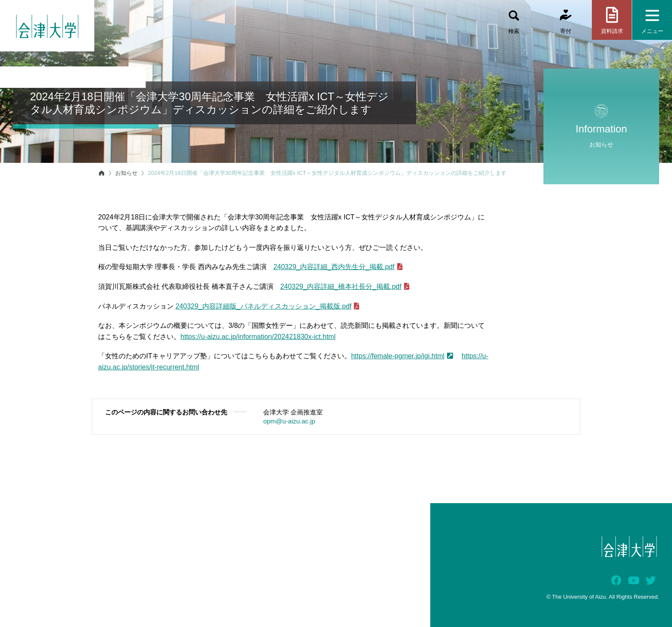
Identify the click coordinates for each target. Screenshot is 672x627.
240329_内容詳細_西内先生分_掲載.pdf (338, 267)
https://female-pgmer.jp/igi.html (402, 356)
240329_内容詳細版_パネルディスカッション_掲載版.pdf (267, 306)
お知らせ (126, 173)
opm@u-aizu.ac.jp (289, 421)
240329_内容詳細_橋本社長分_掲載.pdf (345, 286)
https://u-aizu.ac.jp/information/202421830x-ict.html (258, 337)
